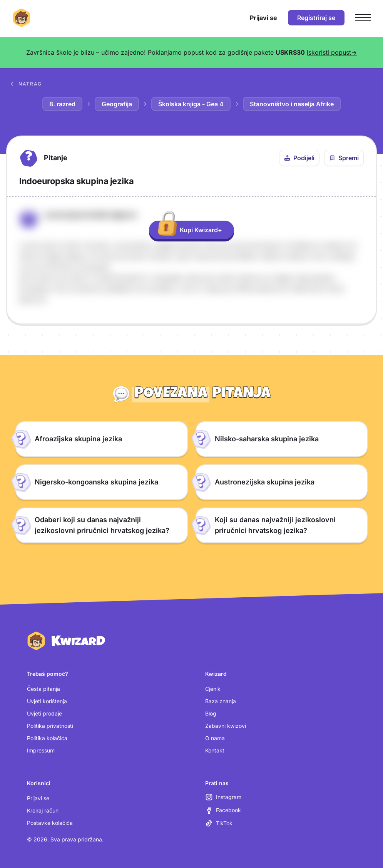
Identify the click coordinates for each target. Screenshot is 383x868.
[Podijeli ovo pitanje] (299, 158)
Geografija (117, 104)
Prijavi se (38, 798)
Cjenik (213, 689)
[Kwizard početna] (22, 18)
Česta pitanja (43, 689)
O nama (215, 738)
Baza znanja (221, 701)
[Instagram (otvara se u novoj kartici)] (223, 797)
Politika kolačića (47, 738)
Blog (211, 713)
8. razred (62, 104)
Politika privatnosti (50, 726)
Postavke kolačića (50, 823)
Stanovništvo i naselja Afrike (292, 104)
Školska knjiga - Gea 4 (191, 104)
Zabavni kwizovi (226, 726)
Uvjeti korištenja (47, 701)
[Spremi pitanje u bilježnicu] (344, 158)
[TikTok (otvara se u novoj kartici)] (219, 823)
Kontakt (215, 750)
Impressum (41, 750)
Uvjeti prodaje (44, 713)
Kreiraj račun (43, 810)
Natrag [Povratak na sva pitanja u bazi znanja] (26, 84)
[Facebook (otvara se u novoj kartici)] (223, 810)
